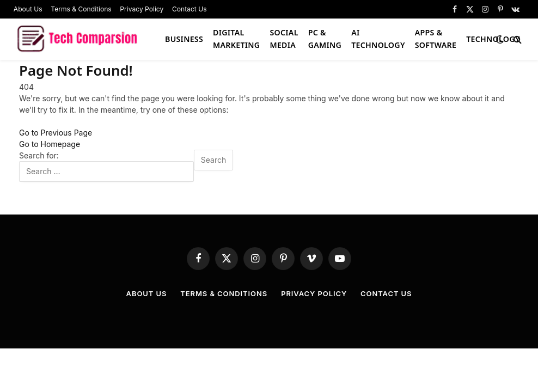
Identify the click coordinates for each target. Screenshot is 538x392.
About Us (28, 9)
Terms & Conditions (81, 9)
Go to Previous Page (56, 133)
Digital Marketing (236, 39)
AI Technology (378, 39)
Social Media (284, 39)
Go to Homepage (50, 144)
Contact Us (189, 9)
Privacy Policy (142, 9)
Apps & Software (436, 39)
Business (184, 39)
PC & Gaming (325, 39)
